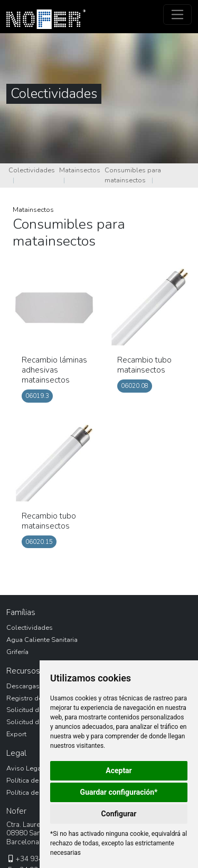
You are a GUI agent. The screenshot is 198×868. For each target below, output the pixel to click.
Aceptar (119, 771)
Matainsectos (80, 170)
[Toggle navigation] (178, 14)
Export (16, 734)
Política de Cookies (36, 793)
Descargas (23, 686)
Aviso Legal (25, 768)
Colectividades (32, 170)
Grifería (17, 652)
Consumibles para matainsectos (133, 175)
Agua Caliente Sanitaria (42, 640)
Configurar (119, 814)
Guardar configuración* (119, 792)
